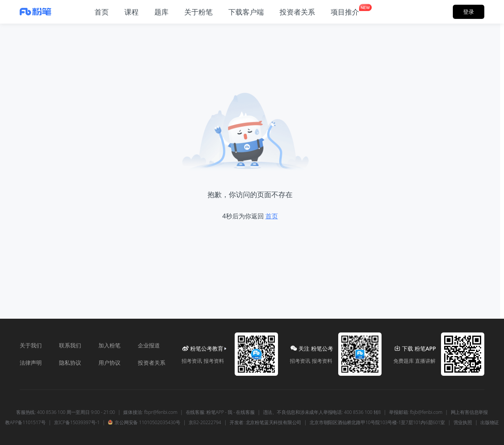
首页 (272, 216)
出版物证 (490, 423)
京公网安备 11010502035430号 (144, 423)
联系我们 (70, 345)
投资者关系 (152, 363)
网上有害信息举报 (469, 412)
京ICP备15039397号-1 (77, 423)
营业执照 (463, 423)
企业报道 (149, 345)
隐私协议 (70, 363)
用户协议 (109, 363)
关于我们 (31, 345)
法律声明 (31, 363)
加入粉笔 (109, 345)
